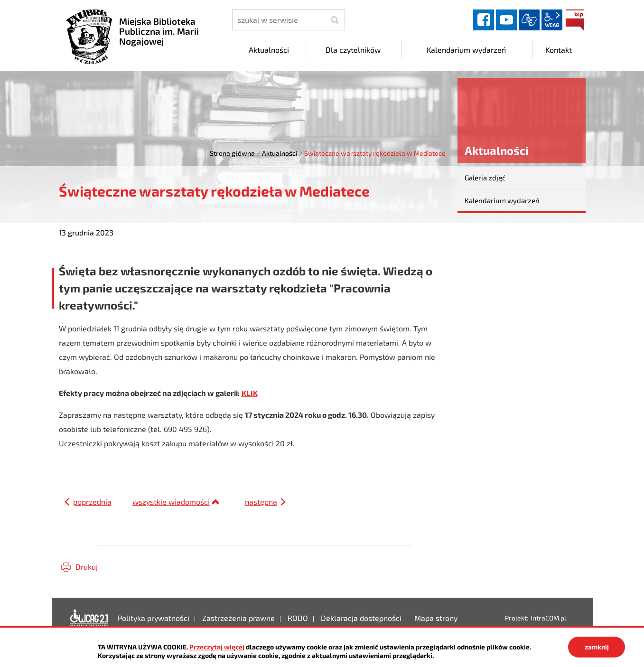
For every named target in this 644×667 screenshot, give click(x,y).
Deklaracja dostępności (89, 618)
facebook (484, 20)
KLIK (250, 393)
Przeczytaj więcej (217, 647)
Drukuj (87, 567)
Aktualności (280, 153)
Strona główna (232, 153)
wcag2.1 (552, 20)
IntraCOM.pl (548, 618)
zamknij (597, 647)
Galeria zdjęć (485, 178)
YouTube (506, 20)
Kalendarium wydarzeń (502, 200)
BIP (575, 20)
